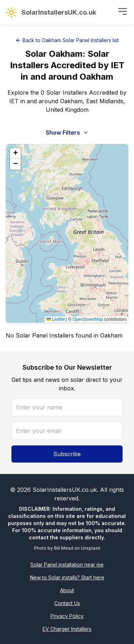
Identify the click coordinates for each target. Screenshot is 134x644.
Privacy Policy (67, 616)
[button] (15, 154)
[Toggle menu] (123, 11)
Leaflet (56, 319)
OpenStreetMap (88, 319)
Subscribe (67, 454)
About (67, 590)
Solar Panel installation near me (67, 565)
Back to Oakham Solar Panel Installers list (67, 40)
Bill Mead (64, 548)
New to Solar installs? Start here (67, 577)
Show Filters (67, 133)
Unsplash (91, 548)
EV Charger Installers (67, 629)
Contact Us (67, 603)
